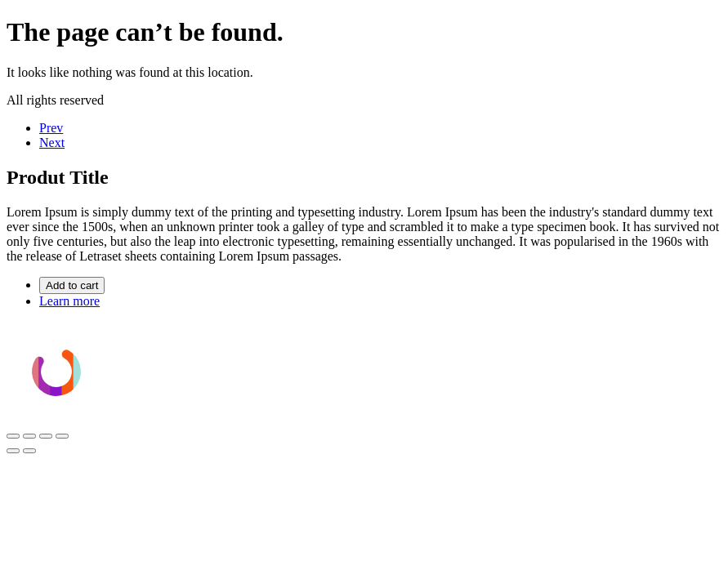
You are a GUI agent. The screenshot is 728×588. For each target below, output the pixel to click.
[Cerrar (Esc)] (62, 436)
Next (52, 143)
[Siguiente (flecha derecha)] (29, 451)
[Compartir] (46, 436)
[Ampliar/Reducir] (13, 436)
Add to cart (72, 285)
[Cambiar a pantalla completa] (29, 436)
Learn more (69, 301)
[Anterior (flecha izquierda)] (13, 451)
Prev (51, 128)
